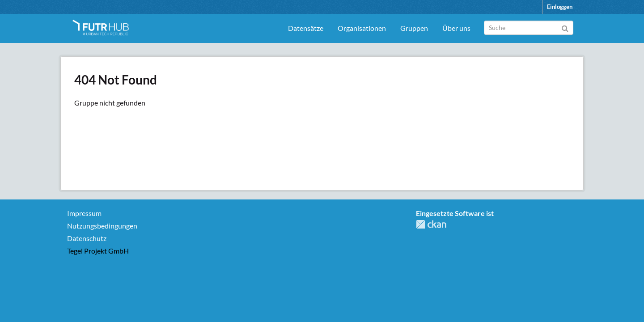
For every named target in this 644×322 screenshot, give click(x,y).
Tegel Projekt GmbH (98, 251)
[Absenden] (565, 27)
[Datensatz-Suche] (529, 28)
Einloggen (560, 7)
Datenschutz (87, 238)
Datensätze (306, 28)
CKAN (431, 224)
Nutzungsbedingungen (102, 226)
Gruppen (414, 28)
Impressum (84, 213)
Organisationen (362, 28)
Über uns (456, 28)
